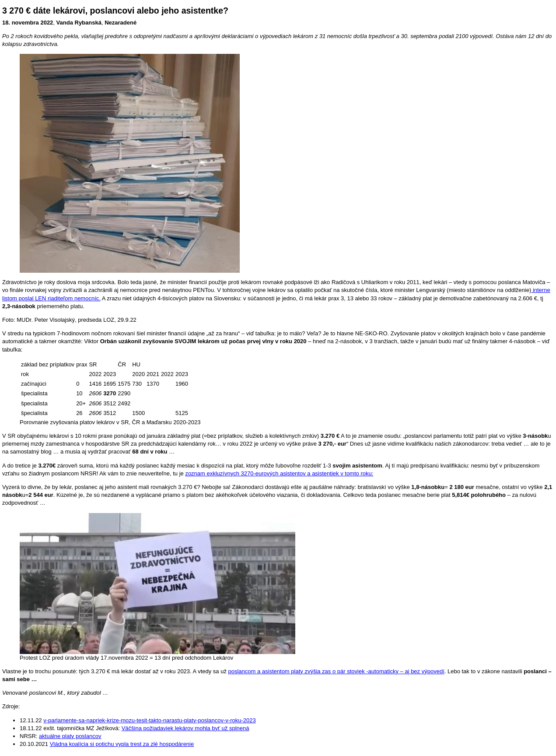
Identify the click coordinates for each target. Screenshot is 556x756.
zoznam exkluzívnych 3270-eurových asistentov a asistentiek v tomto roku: (279, 473)
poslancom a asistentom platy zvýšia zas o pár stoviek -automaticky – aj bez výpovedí (336, 671)
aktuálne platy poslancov (70, 736)
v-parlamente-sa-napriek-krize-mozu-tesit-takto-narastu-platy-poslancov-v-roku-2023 (150, 720)
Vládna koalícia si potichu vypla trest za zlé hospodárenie (122, 744)
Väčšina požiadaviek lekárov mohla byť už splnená (185, 728)
